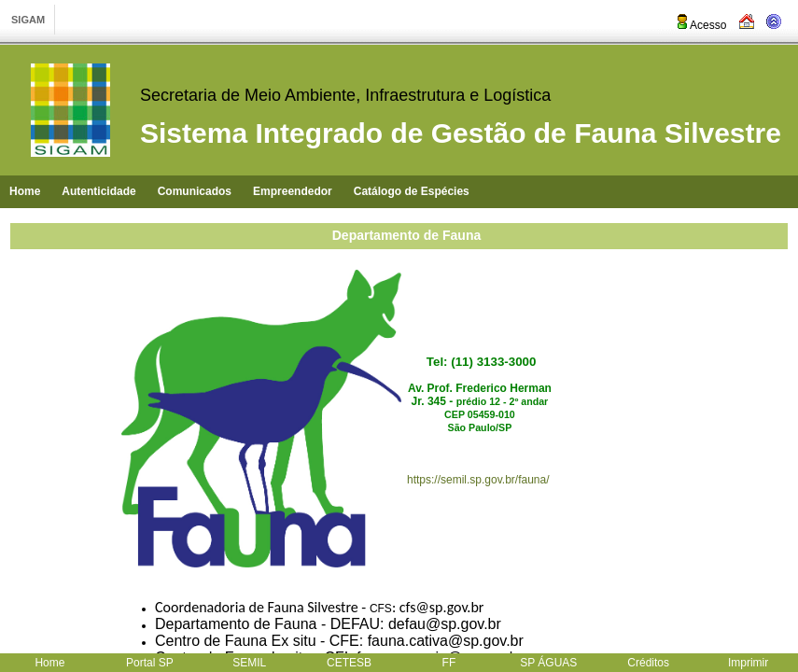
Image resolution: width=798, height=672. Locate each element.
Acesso (700, 25)
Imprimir (748, 663)
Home (25, 191)
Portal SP (150, 663)
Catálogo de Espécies (412, 191)
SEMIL (249, 663)
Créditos (648, 663)
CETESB (349, 663)
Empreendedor (293, 191)
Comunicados (195, 191)
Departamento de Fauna (406, 235)
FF (449, 663)
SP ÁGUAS (548, 663)
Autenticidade (98, 191)
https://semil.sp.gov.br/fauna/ (478, 480)
